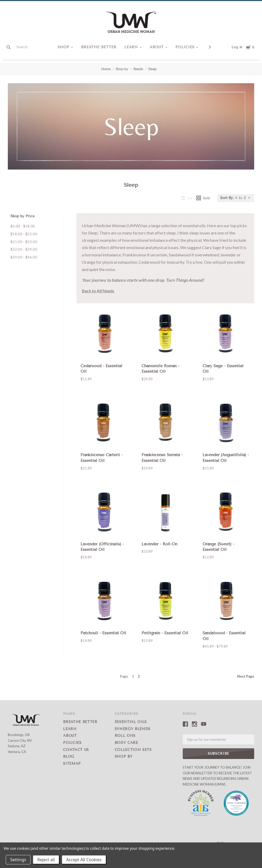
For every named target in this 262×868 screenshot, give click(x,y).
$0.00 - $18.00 (23, 226)
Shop (63, 47)
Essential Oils (131, 722)
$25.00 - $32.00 (24, 242)
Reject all (46, 860)
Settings (18, 860)
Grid (203, 198)
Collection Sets (133, 750)
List (186, 198)
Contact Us (76, 750)
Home (106, 69)
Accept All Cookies (84, 860)
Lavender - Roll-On (159, 544)
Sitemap (72, 764)
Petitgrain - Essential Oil (165, 633)
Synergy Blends (133, 729)
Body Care (126, 743)
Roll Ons (125, 736)
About (157, 47)
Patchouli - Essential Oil (103, 633)
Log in (237, 47)
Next (246, 676)
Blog (69, 757)
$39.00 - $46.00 (24, 257)
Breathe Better (99, 47)
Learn (131, 47)
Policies (185, 47)
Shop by (122, 69)
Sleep (153, 69)
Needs (138, 69)
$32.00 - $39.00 (24, 249)
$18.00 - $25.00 (24, 234)
